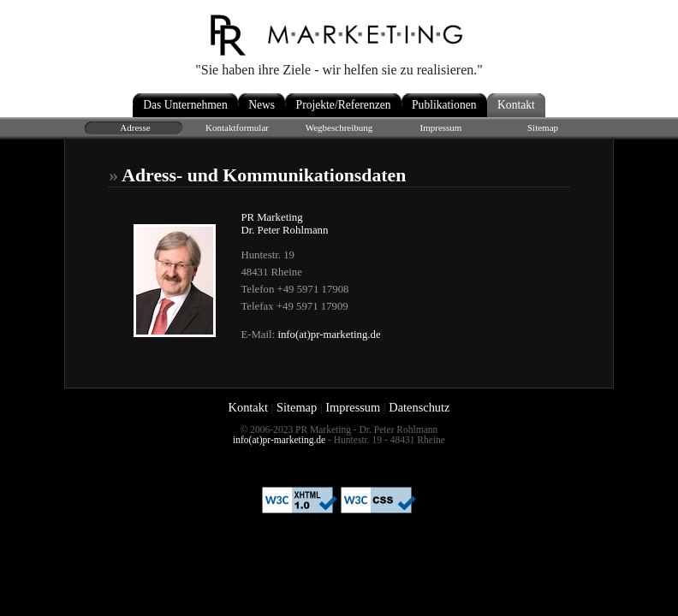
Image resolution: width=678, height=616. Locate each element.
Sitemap (297, 407)
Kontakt (248, 407)
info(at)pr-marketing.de (329, 335)
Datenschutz (419, 407)
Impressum (353, 407)
